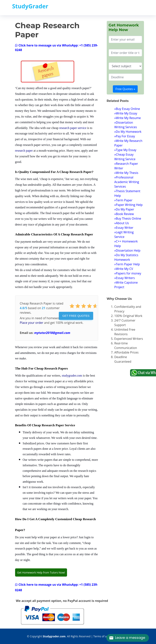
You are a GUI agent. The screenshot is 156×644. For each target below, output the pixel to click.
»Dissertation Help (127, 250)
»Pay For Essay (125, 136)
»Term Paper (123, 200)
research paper (24, 151)
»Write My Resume (128, 118)
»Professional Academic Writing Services (127, 182)
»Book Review (124, 214)
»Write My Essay (126, 113)
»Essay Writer (124, 228)
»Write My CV (124, 269)
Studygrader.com (54, 636)
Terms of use (101, 636)
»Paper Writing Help (129, 205)
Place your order (32, 323)
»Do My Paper (124, 209)
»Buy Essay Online (127, 109)
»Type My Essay (125, 150)
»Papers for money (128, 273)
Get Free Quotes (76, 316)
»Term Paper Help (127, 264)
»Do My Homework (128, 132)
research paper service (73, 128)
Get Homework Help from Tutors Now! (41, 572)
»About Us (122, 223)
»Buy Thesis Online (128, 218)
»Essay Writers (125, 278)
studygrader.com (72, 376)
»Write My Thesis (126, 173)
